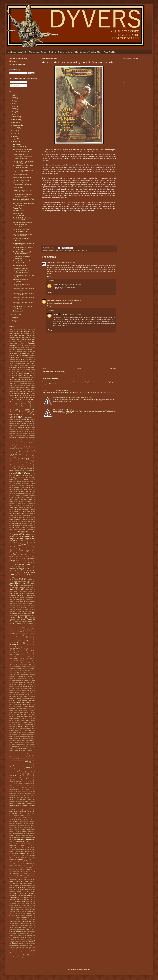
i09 (20, 645)
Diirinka (30, 501)
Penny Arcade (30, 784)
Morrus (17, 746)
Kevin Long (20, 677)
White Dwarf (21, 937)
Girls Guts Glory (29, 597)
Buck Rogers (13, 433)
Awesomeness (29, 382)
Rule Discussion (29, 842)
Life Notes (16, 702)
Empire (29, 555)
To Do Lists (18, 913)
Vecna (31, 923)
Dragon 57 (17, 511)
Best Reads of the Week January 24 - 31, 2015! (23, 290)
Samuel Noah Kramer (29, 846)
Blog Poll (14, 412)
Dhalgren (24, 500)
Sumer (24, 876)
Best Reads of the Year (19, 402)
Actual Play (13, 353)
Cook (23, 463)
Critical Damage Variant (26, 467)
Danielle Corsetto (14, 488)
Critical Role (13, 469)
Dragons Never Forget (15, 521)
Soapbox (20, 860)
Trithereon (25, 917)
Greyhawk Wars (14, 623)
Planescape (12, 792)
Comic (31, 457)
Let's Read (22, 696)
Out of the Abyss (21, 776)
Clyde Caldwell (15, 455)
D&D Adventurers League (16, 480)
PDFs (17, 784)
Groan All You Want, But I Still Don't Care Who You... (22, 195)
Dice (31, 500)
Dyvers (55, 285)
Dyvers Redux (15, 551)
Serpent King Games (22, 852)
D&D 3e (12, 478)
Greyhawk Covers (16, 617)
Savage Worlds (16, 850)
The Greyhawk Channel (25, 895)
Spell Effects (19, 864)
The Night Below (24, 903)
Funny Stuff (18, 579)
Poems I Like (29, 796)
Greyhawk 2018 (13, 615)
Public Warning (26, 808)
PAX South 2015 (14, 782)
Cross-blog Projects (26, 469)
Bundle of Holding (23, 433)
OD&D (28, 768)
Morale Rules (15, 744)
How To (31, 641)
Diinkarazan (22, 501)
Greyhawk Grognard (54, 300)
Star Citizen (24, 866)
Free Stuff (23, 573)
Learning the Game (27, 690)
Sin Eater (32, 856)
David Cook (24, 491)
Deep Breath (31, 496)
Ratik (26, 818)
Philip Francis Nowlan (15, 788)
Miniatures (30, 732)
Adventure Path (14, 360)
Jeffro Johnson (22, 665)
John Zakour (13, 673)
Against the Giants (15, 362)
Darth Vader (19, 490)
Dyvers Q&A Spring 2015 (28, 549)
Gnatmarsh (12, 603)
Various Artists (24, 923)
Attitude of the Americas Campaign (20, 281)
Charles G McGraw (23, 445)
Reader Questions (16, 820)
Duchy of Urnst (28, 523)
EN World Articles (21, 557)
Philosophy (13, 790)
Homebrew (30, 639)
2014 (13, 318)
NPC (27, 762)
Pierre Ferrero (22, 790)
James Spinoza (28, 657)
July (15, 131)
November (17, 120)
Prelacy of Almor (23, 802)
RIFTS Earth (13, 826)
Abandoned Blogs (19, 211)
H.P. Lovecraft (26, 631)
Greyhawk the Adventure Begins (22, 621)
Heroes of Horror (21, 637)
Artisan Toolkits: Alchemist (21, 175)
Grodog (30, 625)
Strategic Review (25, 872)
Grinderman (21, 625)
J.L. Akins (26, 651)
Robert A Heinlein (14, 830)
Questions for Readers (17, 812)
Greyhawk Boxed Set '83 (26, 615)
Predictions (12, 802)
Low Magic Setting (16, 714)
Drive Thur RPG (16, 523)
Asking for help (27, 380)
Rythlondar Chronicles (15, 844)
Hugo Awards (29, 643)
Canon (27, 437)
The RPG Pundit (25, 905)
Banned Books (15, 388)
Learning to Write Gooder (17, 693)
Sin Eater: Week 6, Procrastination (19, 214)
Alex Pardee (18, 363)
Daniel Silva (29, 486)
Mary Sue (12, 726)
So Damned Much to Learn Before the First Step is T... (24, 162)
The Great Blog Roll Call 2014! (63, 409)
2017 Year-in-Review (18, 337)
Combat (11, 457)
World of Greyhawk (22, 947)
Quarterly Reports (28, 810)
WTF (33, 951)
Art (31, 375)
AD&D (15, 356)
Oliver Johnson (20, 772)
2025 (13, 98)
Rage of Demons (19, 816)
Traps (18, 917)
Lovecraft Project (22, 710)
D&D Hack (21, 482)
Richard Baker (18, 824)
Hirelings (30, 637)
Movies (18, 748)
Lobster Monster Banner (25, 708)
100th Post (12, 329)
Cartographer (13, 441)
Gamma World (13, 591)
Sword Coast (21, 878)
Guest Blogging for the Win (27, 629)
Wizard (24, 941)
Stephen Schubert (14, 872)
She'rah (16, 854)
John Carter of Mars (25, 669)
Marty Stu (24, 724)
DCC (12, 496)
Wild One (30, 939)
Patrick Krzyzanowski (17, 780)
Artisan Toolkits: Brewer (20, 154)
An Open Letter (30, 367)
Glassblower (29, 599)
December (17, 117)
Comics (23, 459)
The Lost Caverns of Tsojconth (19, 899)
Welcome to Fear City (23, 935)
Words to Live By (28, 945)
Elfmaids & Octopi (19, 555)
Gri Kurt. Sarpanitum (27, 623)
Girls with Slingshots (16, 599)
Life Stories (27, 702)
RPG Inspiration (18, 842)
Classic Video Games (24, 453)
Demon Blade (29, 498)
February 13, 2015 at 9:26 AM (65, 263)
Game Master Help (17, 583)
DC (34, 494)
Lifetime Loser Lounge (15, 704)
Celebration (12, 443)
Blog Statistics (21, 414)
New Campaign (15, 758)
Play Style (17, 794)
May (15, 136)
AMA (16, 365)
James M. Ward (14, 655)
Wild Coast (20, 939)
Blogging (23, 419)
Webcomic (23, 933)
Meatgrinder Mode (30, 728)
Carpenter (30, 439)
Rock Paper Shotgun (28, 836)
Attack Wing (13, 382)
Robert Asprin (25, 830)
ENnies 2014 (31, 557)
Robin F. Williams (16, 836)
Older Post (112, 368)
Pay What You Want (25, 782)
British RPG (29, 429)
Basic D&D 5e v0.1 (17, 389)
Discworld (12, 503)
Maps (13, 722)
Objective (30, 766)
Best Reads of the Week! (17, 52)
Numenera (27, 764)
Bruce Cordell (59, 251)
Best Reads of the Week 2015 (22, 400)
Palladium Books (14, 778)
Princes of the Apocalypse (25, 804)
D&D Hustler (29, 482)
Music (30, 748)
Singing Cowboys (16, 858)
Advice (23, 360)
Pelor (23, 784)
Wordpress (18, 945)
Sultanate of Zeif (14, 876)
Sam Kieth (18, 846)
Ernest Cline (15, 559)
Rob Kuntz (29, 828)
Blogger (87, 969)
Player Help (25, 794)
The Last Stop (28, 897)
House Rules (22, 641)
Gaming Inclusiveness (27, 587)
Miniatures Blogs (14, 734)
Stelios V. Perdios (20, 870)
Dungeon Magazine (28, 525)
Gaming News (15, 589)
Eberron (24, 551)
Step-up (30, 870)
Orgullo (31, 774)
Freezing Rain (17, 208)
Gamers (21, 585)
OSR (11, 776)
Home (79, 368)
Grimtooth (12, 625)
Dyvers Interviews (14, 549)
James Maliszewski (15, 657)
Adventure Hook (16, 358)
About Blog (110, 52)
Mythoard (12, 752)
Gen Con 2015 (26, 595)
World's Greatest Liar (22, 949)
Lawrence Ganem (27, 689)
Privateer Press (14, 806)
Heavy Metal (18, 635)
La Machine (29, 685)
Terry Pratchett (27, 886)
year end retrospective (27, 953)
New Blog (24, 756)
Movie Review (25, 746)
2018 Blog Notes (18, 339)
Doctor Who (29, 507)
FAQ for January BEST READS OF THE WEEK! (23, 307)
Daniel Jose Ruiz (20, 486)
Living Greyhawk (17, 706)
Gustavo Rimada (16, 631)
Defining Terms (17, 497)
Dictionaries (12, 501)
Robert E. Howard (21, 832)
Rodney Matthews (14, 838)
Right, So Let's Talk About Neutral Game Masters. (23, 204)
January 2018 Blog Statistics (17, 661)
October (16, 122)
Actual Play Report (27, 353)
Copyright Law (30, 463)
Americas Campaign (17, 367)
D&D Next (25, 484)
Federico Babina (14, 567)
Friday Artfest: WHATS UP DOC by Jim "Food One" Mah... (23, 191)
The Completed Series (37, 52)
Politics (11, 798)
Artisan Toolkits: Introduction (22, 178)
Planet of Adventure (23, 792)
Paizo (31, 776)
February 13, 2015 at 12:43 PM (71, 285)
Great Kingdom (29, 611)
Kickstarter (21, 679)
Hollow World (22, 639)
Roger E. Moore (25, 838)
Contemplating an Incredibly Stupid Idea (22, 257)
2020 (13, 101)
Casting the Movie (23, 441)
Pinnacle (30, 790)
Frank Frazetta (16, 571)
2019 (13, 103)
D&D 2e (30, 473)
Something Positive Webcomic (20, 862)
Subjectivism (29, 874)
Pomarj (19, 798)
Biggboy (30, 402)
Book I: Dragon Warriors (24, 423)
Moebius (30, 736)
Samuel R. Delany (16, 848)
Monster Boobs (24, 738)
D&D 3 (11, 476)
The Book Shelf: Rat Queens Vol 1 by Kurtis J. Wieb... (24, 248)
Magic (18, 718)
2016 (13, 112)
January (16, 315)
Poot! (31, 798)
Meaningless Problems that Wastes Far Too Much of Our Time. (73, 398)
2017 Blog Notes (22, 331)
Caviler (31, 441)
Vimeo (31, 927)
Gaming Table (29, 589)
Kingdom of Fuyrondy (29, 681)
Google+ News (16, 607)
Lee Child (30, 693)
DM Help (17, 505)
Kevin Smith (29, 677)
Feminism (23, 567)
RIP (32, 826)
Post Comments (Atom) (58, 372)
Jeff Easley (13, 665)
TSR (31, 917)
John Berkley (31, 667)
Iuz (34, 649)
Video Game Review (27, 925)
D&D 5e (28, 478)
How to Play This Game (16, 643)
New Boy (32, 756)
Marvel (31, 724)
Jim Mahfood (13, 667)
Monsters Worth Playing (23, 740)
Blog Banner (25, 408)
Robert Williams (30, 834)
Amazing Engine (24, 365)
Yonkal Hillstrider (14, 955)
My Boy (23, 750)
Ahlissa (24, 362)
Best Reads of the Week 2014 (24, 398)
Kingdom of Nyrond (18, 683)
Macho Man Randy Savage (25, 716)
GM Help (20, 601)
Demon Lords (14, 500)
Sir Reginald (26, 858)
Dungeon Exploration (15, 525)
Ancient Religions (16, 369)
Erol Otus (24, 559)
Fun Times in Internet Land (22, 577)
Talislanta (30, 884)
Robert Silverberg (19, 834)
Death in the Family (21, 496)
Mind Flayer (22, 732)
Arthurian (30, 378)
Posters (12, 800)
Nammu (25, 752)
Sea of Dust (26, 850)
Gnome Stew (22, 603)
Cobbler (24, 455)
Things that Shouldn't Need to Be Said (19, 909)
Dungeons (22, 529)
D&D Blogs (27, 480)
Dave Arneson (28, 490)
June (15, 133)
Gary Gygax (13, 593)
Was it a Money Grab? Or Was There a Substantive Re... (23, 150)
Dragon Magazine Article (18, 513)
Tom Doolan (51, 263)
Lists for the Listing (29, 704)
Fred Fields (26, 571)
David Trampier (20, 493)
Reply (49, 277)
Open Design (19, 774)
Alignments (26, 363)
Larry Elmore (23, 686)
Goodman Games (30, 605)
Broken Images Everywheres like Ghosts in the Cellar (23, 158)
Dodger (11, 509)
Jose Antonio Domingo (26, 673)
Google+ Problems (28, 607)
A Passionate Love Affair (21, 268)
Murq (24, 748)
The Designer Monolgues (24, 890)
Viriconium (12, 929)
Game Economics (17, 581)
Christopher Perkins (16, 449)
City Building (25, 451)
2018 (13, 106)
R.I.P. (28, 812)
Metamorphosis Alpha (17, 730)
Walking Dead (20, 929)
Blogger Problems (14, 419)
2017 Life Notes (20, 335)
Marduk (20, 722)
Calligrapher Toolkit (21, 435)
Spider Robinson (14, 866)
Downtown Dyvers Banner (22, 509)
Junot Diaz (24, 675)
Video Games (14, 927)
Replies (52, 281)
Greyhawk (27, 613)
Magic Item (24, 718)
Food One (30, 567)
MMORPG (12, 736)
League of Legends (14, 691)
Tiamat (23, 911)
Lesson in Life (14, 694)
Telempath (18, 886)
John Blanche (15, 669)
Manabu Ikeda (20, 720)
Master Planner (23, 726)
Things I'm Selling (28, 907)
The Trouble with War (50, 378)
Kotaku (21, 685)
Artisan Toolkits (14, 380)
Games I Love (29, 585)
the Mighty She (28, 901)
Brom (20, 431)
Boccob (27, 421)
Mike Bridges (29, 730)
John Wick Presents (27, 671)
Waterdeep (32, 931)
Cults (13, 473)
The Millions (13, 903)
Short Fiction (26, 854)
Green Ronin (13, 613)
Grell (20, 613)
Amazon (32, 365)
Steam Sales (25, 868)
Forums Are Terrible (29, 569)
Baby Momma (19, 385)
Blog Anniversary (25, 406)
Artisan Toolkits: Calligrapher (22, 147)
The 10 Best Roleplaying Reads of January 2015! (24, 262)
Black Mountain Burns (23, 404)
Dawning (29, 494)
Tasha (11, 886)
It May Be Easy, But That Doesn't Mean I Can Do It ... (23, 244)
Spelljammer (29, 864)
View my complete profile (17, 64)
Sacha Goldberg (28, 844)
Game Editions (28, 581)
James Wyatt (13, 659)
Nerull (17, 754)
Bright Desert (20, 429)
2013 (13, 321)
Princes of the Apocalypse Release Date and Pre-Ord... (23, 184)
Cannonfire (20, 437)
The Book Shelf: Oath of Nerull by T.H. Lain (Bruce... (24, 219)
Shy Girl (11, 856)
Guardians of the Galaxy (16, 627)
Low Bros (32, 712)
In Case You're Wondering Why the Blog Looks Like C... (23, 167)
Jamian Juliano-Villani (26, 659)
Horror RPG (12, 641)
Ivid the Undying (16, 651)
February (16, 144)
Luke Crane (25, 714)
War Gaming (17, 931)
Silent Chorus (23, 856)
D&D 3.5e (29, 476)
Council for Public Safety (26, 465)
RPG (20, 839)
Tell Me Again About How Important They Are (21, 231)
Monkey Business (14, 738)
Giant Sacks (20, 597)
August (16, 128)
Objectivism (21, 768)
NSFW (20, 764)
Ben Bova (27, 390)
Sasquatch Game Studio (28, 848)
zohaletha (19, 957)
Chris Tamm (29, 447)
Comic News (13, 459)
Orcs (25, 774)
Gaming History (14, 587)
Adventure (32, 356)
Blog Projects (23, 412)
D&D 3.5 (69, 251)
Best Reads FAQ (20, 392)
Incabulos (32, 647)
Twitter (31, 919)
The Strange (19, 907)
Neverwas (23, 754)
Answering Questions (18, 373)
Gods (30, 603)
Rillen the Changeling (23, 826)
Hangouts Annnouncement (21, 633)
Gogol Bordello (19, 605)
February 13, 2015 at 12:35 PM (71, 300)
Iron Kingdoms (26, 649)
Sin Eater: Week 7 (19, 187)
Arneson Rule (22, 375)
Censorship (22, 443)
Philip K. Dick (28, 788)
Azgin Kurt (12, 384)
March (16, 142)
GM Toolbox (29, 601)
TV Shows (24, 919)
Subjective (21, 874)
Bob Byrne (20, 421)
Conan (21, 461)
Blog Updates (28, 417)
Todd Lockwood (27, 913)
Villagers (24, 927)
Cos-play (14, 465)
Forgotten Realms (15, 569)
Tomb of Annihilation (26, 915)
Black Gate (12, 404)
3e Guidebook (26, 345)
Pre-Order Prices (26, 800)
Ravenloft (32, 818)
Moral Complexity (20, 742)
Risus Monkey (13, 828)
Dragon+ (23, 515)
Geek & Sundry (31, 593)
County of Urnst (14, 467)
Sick (17, 856)
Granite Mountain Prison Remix (19, 609)
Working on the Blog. (20, 265)
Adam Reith (24, 356)
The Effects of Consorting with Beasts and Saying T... (22, 253)
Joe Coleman (22, 667)
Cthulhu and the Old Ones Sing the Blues (22, 471)
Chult (17, 451)
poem (22, 796)
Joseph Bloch (14, 675)
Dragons (14, 517)
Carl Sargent (20, 439)
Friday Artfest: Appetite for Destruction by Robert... (21, 272)
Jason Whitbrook (21, 663)
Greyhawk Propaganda (27, 619)
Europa (20, 561)
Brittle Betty (13, 431)
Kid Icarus (31, 679)
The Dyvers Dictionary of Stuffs (60, 52)
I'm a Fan (13, 645)
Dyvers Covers (29, 547)
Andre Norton (26, 369)
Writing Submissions (24, 951)
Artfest (12, 377)
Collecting (30, 455)
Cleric (33, 453)
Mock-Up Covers (21, 736)
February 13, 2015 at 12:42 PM (71, 314)
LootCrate (12, 710)
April (15, 139)
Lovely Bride (23, 712)
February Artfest (24, 565)
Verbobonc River (14, 925)
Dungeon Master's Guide (17, 527)
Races (18, 814)
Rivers (22, 828)
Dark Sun (25, 488)
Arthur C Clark (22, 378)
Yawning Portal (16, 953)
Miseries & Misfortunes (27, 734)
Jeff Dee (30, 663)
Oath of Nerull (50, 150)
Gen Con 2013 (15, 595)
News (26, 760)
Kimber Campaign (17, 681)
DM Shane (26, 505)
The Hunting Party (15, 897)
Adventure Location (28, 358)
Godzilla (11, 605)
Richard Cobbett (29, 824)
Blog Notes (31, 410)
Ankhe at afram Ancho (24, 371)
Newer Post (46, 368)
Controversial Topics (15, 463)
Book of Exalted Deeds (17, 425)
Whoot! (29, 937)
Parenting (24, 778)
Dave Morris (13, 491)
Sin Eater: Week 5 (19, 311)
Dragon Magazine (27, 511)
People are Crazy (16, 786)
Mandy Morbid (30, 720)
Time (11, 913)
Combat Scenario (21, 457)
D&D (65, 251)
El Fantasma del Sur (24, 553)
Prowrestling (16, 808)
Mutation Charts (14, 750)
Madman (12, 718)
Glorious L (12, 601)
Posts (13, 82)
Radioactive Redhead (27, 814)
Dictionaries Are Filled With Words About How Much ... (24, 200)
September (17, 125)
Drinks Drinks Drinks (29, 521)
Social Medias (31, 860)
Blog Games (21, 410)
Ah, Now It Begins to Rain (21, 180)
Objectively (12, 768)
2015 (13, 114)
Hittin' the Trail (13, 639)
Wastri (25, 931)
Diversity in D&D (22, 503)
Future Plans (31, 579)
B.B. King (20, 384)
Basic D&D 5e (30, 387)
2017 (13, 109)
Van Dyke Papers (14, 923)
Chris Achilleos (19, 447)
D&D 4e (20, 478)
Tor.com (12, 917)
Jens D (30, 665)
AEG (31, 360)
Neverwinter (32, 754)
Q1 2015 (18, 810)
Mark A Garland (28, 722)
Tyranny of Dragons (15, 921)
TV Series (16, 919)
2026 (13, 95)
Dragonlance (31, 515)
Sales (11, 846)
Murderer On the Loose (20, 227)
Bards (23, 388)
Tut (10, 919)
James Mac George (27, 655)
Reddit (17, 822)
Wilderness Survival (15, 941)
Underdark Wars (27, 921)
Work (11, 947)
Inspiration (15, 649)
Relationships (25, 822)
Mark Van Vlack (14, 724)
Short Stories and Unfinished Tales (88, 52)
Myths (19, 752)
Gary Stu (23, 593)
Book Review (51, 251)
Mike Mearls (13, 732)
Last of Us (32, 687)
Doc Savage (20, 507)
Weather (14, 933)
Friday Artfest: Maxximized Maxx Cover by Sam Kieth (23, 223)
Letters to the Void (21, 698)
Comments (15, 85)
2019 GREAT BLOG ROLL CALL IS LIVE (56, 390)
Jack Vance (19, 653)
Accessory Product (27, 351)
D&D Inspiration (14, 484)
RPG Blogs (30, 839)
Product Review (28, 806)
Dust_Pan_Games (22, 543)
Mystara (30, 750)
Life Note (32, 700)
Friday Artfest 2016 (24, 575)
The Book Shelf (83, 251)
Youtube (24, 955)
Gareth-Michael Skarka (26, 591)
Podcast (16, 796)
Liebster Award (21, 700)
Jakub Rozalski (29, 653)
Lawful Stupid (16, 689)
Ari (14, 376)
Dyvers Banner (20, 547)
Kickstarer (12, 679)
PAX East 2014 (29, 780)
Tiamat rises (30, 911)
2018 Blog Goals (30, 337)
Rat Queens (20, 818)
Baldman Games (30, 386)
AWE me (20, 382)
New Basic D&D (16, 756)
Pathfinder (32, 778)
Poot (25, 798)
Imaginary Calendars (22, 647)
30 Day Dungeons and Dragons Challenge (22, 343)
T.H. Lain (75, 251)
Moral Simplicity (30, 742)
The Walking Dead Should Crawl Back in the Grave (23, 235)
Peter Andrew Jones (28, 786)
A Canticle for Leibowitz (24, 349)
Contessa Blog (29, 461)
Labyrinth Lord (13, 687)
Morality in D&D (24, 744)
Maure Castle (19, 728)
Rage (11, 816)
